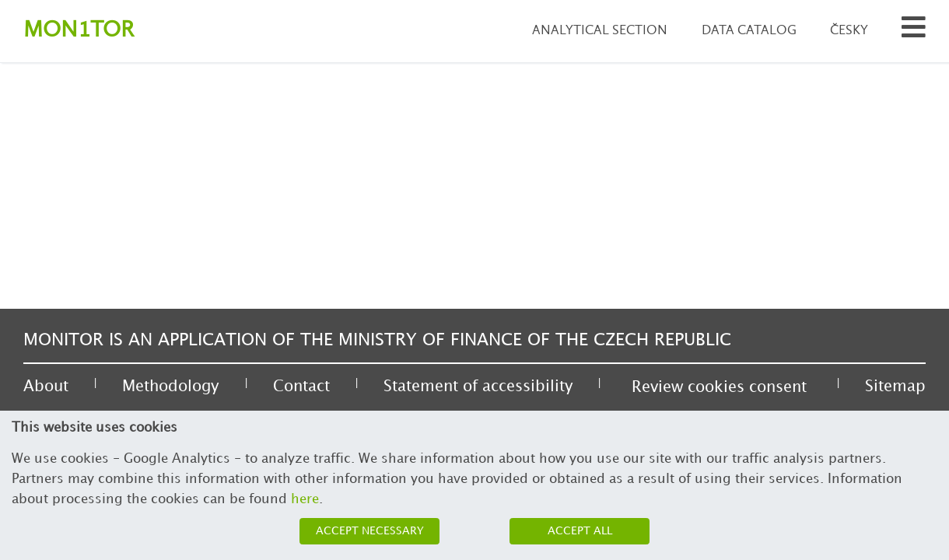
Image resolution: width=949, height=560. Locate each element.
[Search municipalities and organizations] (914, 31)
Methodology (170, 387)
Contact (301, 387)
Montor (79, 31)
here (305, 499)
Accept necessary (370, 531)
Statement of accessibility (478, 387)
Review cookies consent (719, 387)
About (46, 387)
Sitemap (895, 387)
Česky (849, 31)
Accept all (580, 531)
